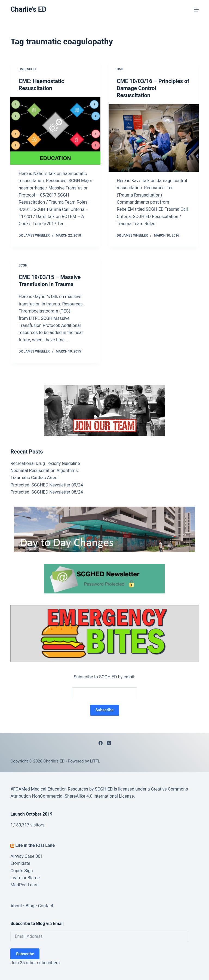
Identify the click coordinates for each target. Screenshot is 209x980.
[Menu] (196, 10)
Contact (46, 906)
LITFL (95, 761)
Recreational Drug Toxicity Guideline (45, 463)
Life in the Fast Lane (35, 845)
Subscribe (25, 954)
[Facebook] (101, 743)
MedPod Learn (24, 885)
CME (22, 69)
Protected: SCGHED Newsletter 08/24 (47, 492)
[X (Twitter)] (109, 743)
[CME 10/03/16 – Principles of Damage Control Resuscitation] (154, 138)
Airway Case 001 (27, 856)
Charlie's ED (28, 9)
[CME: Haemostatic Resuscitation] (55, 131)
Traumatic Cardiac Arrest (34, 478)
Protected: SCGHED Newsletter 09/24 (47, 485)
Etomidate (20, 863)
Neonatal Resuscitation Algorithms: (44, 471)
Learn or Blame (25, 878)
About (16, 906)
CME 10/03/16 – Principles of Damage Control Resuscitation (153, 88)
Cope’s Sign (21, 871)
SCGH (31, 69)
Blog (30, 906)
